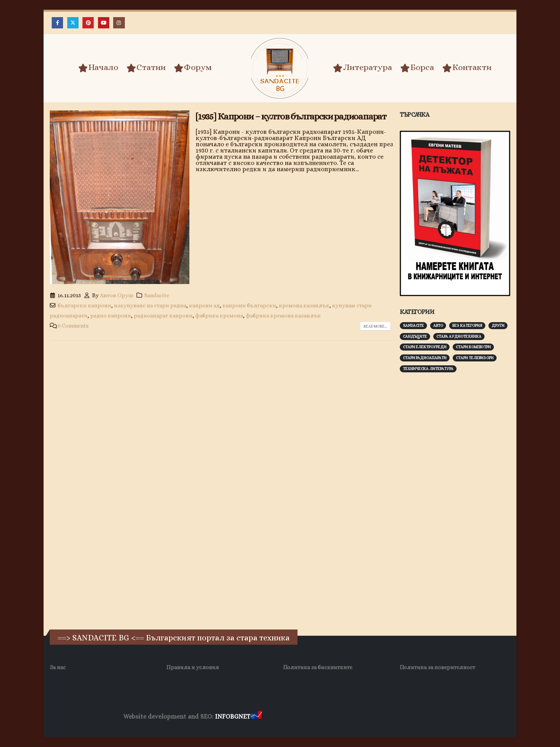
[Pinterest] (88, 23)
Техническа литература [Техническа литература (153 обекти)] (428, 369)
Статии (146, 68)
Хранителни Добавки (291, 717)
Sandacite (157, 295)
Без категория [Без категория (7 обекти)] (467, 325)
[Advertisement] (458, 500)
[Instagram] (119, 23)
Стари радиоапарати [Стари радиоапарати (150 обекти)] (425, 358)
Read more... (375, 326)
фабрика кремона (219, 316)
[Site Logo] (280, 68)
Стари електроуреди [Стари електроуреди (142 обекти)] (425, 347)
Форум (193, 68)
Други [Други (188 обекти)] (498, 325)
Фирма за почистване (352, 717)
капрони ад (204, 305)
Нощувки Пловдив (409, 717)
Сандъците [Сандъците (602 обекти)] (415, 336)
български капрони (84, 305)
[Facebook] (57, 23)
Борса (417, 68)
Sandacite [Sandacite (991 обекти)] (413, 325)
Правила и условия (193, 667)
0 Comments (73, 326)
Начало (98, 68)
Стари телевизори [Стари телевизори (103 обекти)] (475, 358)
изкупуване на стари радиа (150, 305)
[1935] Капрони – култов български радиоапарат (291, 116)
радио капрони (111, 316)
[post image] (120, 197)
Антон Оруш (117, 295)
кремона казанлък (304, 305)
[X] (73, 23)
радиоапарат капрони (163, 316)
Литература (362, 68)
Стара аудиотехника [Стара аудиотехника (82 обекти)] (459, 336)
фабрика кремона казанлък (283, 316)
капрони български (249, 305)
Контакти (467, 68)
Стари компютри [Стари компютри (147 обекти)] (473, 347)
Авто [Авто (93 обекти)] (438, 325)
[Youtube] (104, 23)
